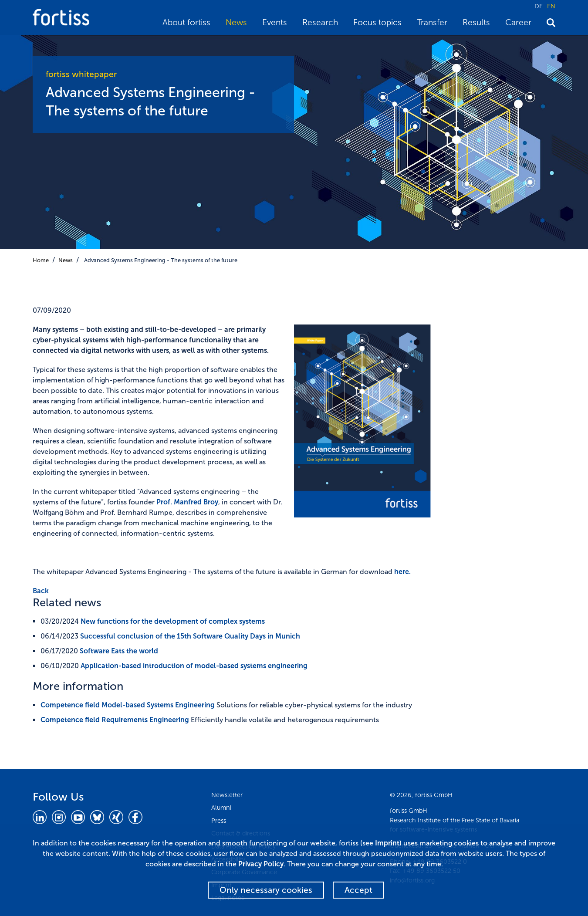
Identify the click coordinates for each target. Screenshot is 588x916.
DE (539, 6)
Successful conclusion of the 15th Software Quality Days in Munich (190, 636)
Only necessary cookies (266, 890)
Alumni (221, 808)
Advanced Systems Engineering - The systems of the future (161, 260)
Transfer (432, 22)
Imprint (387, 843)
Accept (358, 890)
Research (320, 22)
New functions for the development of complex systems (173, 621)
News (236, 22)
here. (402, 572)
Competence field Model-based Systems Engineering (128, 705)
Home (41, 260)
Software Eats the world (119, 651)
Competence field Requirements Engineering (115, 720)
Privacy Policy (261, 864)
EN (551, 6)
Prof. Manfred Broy (187, 502)
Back (41, 591)
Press (219, 821)
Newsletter (227, 795)
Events (275, 22)
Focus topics (377, 22)
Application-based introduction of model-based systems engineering (194, 666)
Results (476, 22)
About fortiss (186, 22)
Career (518, 22)
